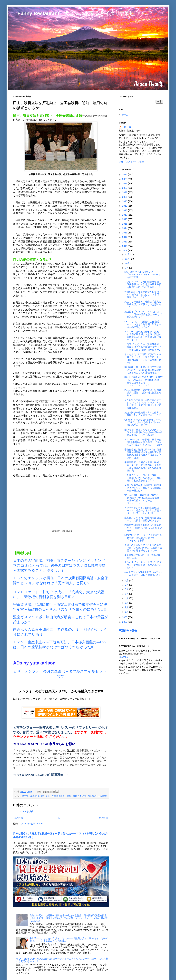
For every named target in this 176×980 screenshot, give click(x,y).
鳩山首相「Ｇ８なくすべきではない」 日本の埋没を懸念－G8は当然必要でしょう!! (143, 314)
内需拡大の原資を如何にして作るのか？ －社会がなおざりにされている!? (143, 528)
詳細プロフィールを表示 (131, 162)
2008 (125, 617)
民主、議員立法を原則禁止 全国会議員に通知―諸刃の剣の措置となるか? (143, 393)
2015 (125, 224)
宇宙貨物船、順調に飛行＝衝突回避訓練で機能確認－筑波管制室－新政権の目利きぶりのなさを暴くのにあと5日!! (143, 454)
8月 (127, 580)
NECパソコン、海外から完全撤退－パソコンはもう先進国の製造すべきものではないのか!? (143, 324)
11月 (128, 259)
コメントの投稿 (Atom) (31, 824)
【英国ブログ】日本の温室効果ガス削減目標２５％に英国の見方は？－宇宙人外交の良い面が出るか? (143, 347)
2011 (125, 242)
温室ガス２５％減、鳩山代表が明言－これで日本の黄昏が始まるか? (143, 519)
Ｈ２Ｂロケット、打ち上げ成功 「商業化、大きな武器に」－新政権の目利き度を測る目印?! (143, 478)
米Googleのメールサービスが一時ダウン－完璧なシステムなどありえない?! (143, 565)
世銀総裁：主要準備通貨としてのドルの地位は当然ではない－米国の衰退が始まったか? (143, 295)
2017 (125, 215)
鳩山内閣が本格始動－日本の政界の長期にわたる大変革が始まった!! (143, 414)
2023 (125, 188)
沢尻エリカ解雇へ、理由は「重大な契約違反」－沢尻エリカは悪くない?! (143, 304)
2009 (125, 250)
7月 (127, 585)
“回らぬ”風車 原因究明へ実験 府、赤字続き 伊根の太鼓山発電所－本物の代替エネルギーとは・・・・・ (143, 499)
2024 (125, 183)
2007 (125, 622)
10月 (128, 263)
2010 (125, 246)
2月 (127, 607)
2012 (125, 237)
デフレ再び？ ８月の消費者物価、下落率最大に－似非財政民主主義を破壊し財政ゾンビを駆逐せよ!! (143, 285)
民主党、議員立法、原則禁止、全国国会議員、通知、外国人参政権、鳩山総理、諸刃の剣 (65, 796)
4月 (127, 598)
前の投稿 (103, 818)
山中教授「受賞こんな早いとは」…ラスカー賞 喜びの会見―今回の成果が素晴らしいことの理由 (143, 432)
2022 (125, 192)
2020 (125, 201)
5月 (127, 594)
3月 (127, 603)
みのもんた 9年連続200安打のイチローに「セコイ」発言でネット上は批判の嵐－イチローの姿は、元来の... (143, 358)
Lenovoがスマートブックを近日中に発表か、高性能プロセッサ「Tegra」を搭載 (143, 538)
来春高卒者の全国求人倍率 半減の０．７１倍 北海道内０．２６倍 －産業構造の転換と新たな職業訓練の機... (143, 466)
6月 (127, 589)
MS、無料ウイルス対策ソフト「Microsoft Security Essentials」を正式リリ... (143, 275)
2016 (125, 219)
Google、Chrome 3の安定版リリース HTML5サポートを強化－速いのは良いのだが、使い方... (145, 423)
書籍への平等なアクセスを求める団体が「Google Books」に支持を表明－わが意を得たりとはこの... (143, 548)
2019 (125, 206)
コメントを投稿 (25, 811)
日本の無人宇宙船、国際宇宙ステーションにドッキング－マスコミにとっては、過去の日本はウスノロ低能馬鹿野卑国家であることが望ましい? (61, 565)
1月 (127, 612)
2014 (125, 228)
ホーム (61, 818)
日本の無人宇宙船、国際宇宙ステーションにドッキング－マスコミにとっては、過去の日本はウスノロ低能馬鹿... (143, 404)
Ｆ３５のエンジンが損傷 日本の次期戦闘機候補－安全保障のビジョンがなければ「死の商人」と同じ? (143, 442)
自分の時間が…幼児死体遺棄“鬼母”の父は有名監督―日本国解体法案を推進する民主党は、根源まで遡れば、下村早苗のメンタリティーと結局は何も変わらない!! (68, 918)
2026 (125, 174)
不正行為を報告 (128, 631)
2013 (125, 233)
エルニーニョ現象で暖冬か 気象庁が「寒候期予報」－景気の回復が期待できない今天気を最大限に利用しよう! (143, 336)
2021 (125, 197)
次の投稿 (19, 818)
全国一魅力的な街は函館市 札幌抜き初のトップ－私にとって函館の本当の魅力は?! (143, 488)
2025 (125, 179)
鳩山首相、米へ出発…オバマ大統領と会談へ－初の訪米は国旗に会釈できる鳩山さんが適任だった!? (143, 370)
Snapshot (123, 657)
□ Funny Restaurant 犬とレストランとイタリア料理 (74, 13)
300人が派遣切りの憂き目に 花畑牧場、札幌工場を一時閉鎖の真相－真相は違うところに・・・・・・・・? (143, 381)
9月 (127, 268)
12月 (128, 254)
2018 (125, 210)
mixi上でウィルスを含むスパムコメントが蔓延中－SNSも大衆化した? (144, 573)
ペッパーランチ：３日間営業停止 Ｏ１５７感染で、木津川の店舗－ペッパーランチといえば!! (143, 510)
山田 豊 (127, 127)
